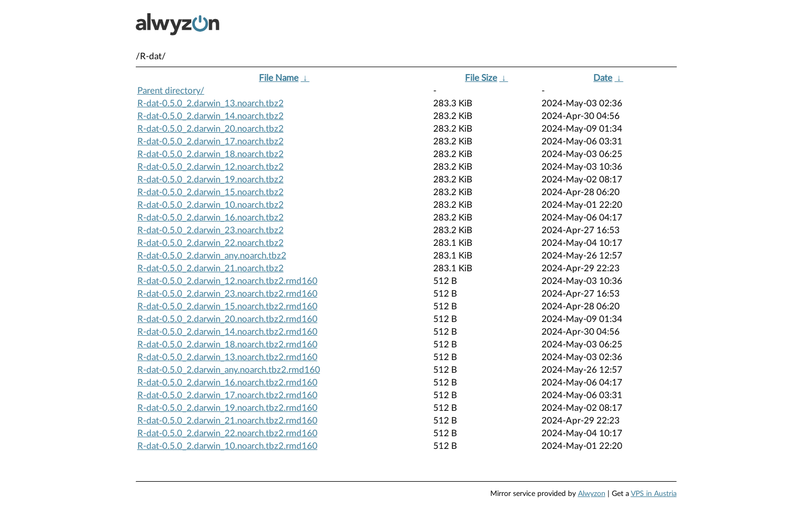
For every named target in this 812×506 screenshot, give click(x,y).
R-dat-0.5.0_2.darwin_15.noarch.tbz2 (211, 192)
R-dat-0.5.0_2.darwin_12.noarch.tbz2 (211, 167)
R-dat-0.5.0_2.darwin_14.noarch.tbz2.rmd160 (227, 332)
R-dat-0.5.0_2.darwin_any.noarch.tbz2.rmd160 (229, 370)
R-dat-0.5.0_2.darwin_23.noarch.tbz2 (211, 230)
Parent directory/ (171, 91)
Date (603, 78)
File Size (481, 78)
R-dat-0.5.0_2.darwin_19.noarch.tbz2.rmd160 (227, 408)
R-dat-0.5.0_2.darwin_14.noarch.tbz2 (211, 116)
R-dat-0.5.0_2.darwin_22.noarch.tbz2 (211, 243)
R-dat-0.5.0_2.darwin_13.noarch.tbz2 (211, 103)
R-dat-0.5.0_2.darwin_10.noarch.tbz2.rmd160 (227, 446)
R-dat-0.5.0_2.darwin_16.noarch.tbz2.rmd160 (227, 383)
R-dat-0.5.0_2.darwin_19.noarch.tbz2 (211, 180)
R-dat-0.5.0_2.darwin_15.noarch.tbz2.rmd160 (227, 306)
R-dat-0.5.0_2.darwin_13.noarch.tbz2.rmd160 (227, 357)
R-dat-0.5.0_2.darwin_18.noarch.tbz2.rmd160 (227, 344)
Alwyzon (592, 494)
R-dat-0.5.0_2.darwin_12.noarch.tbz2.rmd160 (227, 281)
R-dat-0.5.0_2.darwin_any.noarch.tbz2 (212, 256)
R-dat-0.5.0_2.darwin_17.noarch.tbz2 (211, 141)
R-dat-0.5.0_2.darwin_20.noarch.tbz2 (211, 129)
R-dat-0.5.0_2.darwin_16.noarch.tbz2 (211, 218)
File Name (279, 78)
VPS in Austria (654, 494)
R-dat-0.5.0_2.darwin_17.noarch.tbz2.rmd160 (227, 395)
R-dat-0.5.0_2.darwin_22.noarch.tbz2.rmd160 (227, 433)
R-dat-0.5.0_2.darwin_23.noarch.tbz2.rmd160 (227, 294)
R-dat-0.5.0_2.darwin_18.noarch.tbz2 (211, 154)
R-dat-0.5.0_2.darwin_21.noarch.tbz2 (211, 268)
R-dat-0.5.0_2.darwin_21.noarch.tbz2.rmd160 (227, 421)
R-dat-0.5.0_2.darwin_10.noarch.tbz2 (211, 205)
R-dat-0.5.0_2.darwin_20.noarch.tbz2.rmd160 (227, 319)
